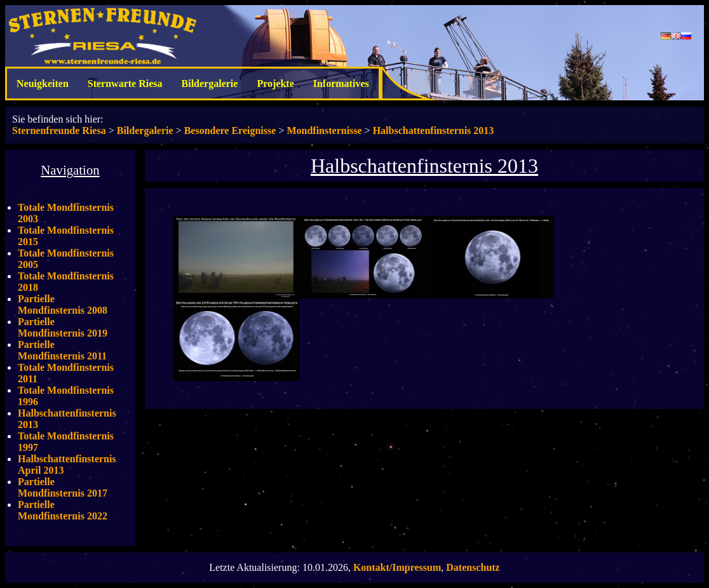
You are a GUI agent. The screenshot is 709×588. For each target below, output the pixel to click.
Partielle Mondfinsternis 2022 (63, 510)
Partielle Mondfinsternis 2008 (63, 304)
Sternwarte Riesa (125, 84)
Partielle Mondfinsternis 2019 (63, 327)
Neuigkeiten (43, 84)
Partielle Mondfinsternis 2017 (63, 487)
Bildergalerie (210, 84)
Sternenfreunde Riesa (59, 130)
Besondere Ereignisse (230, 130)
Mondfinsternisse (324, 130)
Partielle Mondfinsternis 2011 (62, 350)
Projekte (275, 84)
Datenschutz (473, 567)
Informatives (341, 84)
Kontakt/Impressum (397, 567)
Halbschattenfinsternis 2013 (434, 130)
